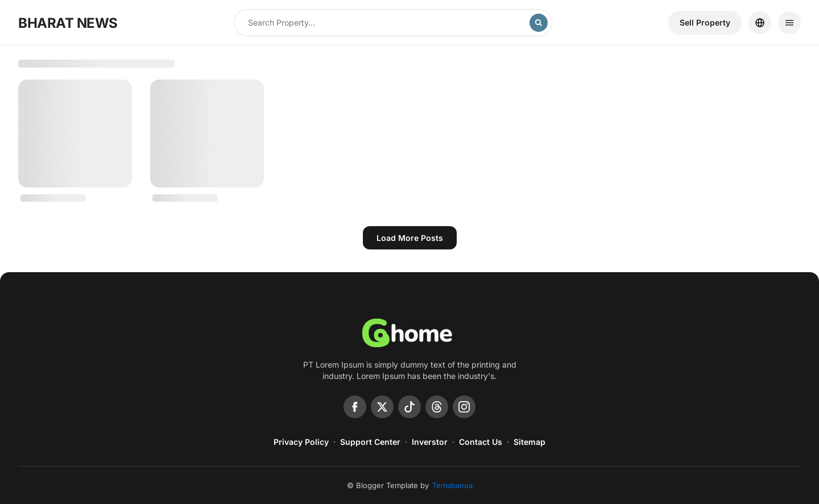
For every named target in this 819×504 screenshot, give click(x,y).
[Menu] (789, 23)
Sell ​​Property (705, 22)
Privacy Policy (301, 442)
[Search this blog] (382, 23)
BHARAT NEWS (68, 23)
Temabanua (452, 485)
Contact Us (481, 442)
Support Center (370, 442)
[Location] (760, 23)
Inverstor (430, 442)
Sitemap (530, 442)
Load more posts (410, 238)
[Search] (539, 23)
